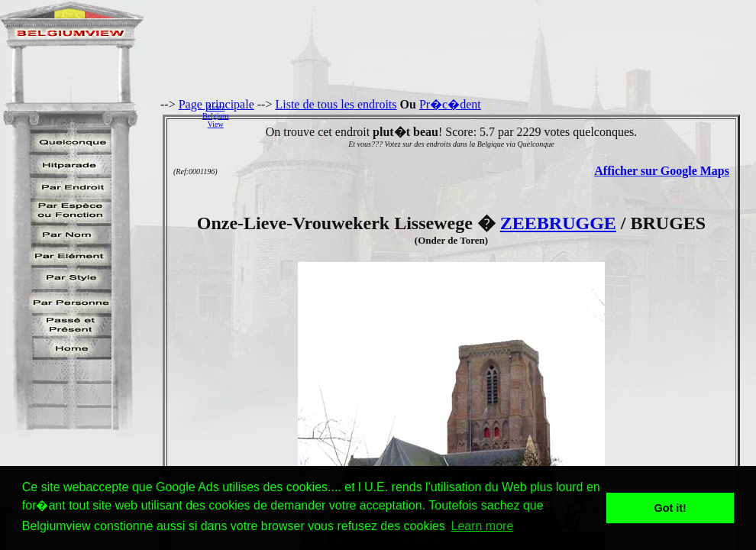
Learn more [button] (482, 526)
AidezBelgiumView (215, 116)
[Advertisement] (496, 115)
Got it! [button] (670, 508)
